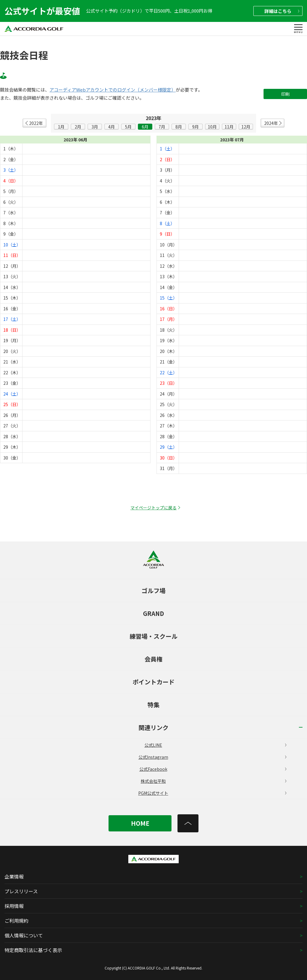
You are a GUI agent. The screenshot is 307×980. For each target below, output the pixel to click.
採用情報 (14, 906)
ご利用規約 (16, 921)
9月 (195, 127)
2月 (78, 127)
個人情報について (24, 935)
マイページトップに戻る (153, 508)
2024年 (271, 123)
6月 (145, 127)
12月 (246, 127)
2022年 (36, 123)
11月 (229, 127)
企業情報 (14, 876)
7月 (162, 127)
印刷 (285, 94)
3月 (95, 127)
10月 (212, 127)
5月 (128, 127)
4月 (112, 127)
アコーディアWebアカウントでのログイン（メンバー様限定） (113, 90)
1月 (61, 127)
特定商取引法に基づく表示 (33, 950)
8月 (179, 127)
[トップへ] (188, 823)
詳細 (282, 11)
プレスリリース (21, 891)
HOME (140, 823)
